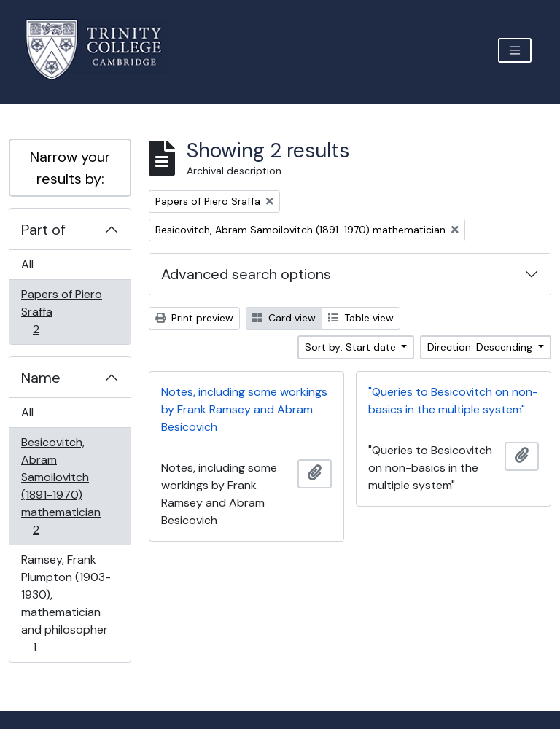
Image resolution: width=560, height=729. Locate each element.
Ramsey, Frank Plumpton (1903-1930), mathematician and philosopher (66, 603)
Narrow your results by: (70, 168)
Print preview (194, 318)
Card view (284, 318)
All (27, 264)
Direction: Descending (481, 347)
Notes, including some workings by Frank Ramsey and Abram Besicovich (244, 409)
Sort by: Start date (352, 347)
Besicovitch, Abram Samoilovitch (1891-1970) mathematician (61, 486)
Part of (43, 230)
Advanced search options (246, 274)
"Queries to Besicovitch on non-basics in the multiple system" (453, 401)
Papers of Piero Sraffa (61, 312)
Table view (361, 318)
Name (41, 378)
